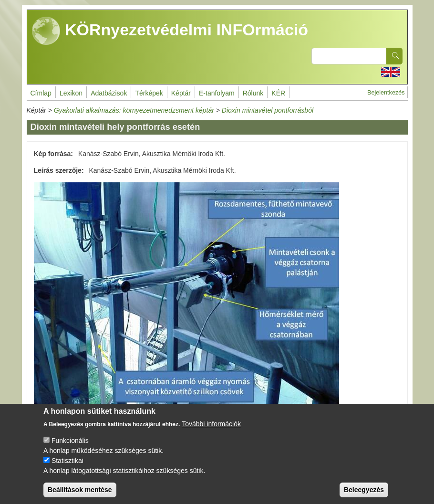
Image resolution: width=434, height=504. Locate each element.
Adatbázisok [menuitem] (109, 93)
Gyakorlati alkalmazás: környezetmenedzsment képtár (134, 110)
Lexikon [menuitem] (71, 93)
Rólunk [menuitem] (253, 93)
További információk (211, 430)
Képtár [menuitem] (181, 93)
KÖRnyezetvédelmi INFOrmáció (170, 31)
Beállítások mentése (80, 496)
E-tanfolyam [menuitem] (217, 93)
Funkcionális (70, 447)
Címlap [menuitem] (41, 93)
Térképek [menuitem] (149, 93)
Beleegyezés (364, 496)
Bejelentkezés (386, 93)
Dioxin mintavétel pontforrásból (268, 110)
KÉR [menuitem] (278, 93)
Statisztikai (67, 467)
